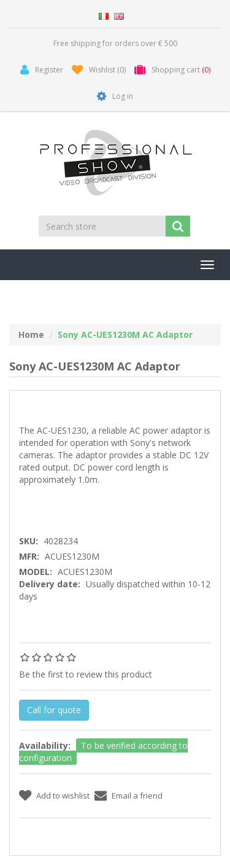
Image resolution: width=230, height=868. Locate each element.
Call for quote (54, 710)
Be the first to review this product (86, 674)
